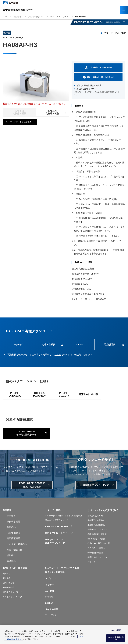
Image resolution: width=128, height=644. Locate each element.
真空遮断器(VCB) (36, 17)
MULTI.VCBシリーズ (59, 17)
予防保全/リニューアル (97, 535)
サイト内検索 (52, 615)
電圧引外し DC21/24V (64, 395)
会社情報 (49, 597)
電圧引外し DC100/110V (15, 395)
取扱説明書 (110, 345)
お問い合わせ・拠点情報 (15, 574)
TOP (5, 17)
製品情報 (18, 17)
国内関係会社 (9, 589)
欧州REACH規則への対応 (99, 549)
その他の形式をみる (23, 438)
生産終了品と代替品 (96, 531)
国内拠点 (7, 579)
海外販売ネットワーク (12, 602)
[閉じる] (125, 635)
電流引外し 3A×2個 (88, 395)
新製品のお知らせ (95, 521)
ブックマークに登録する (21, 122)
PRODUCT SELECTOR (57, 532)
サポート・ (93, 516)
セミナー (49, 591)
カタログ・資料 (53, 516)
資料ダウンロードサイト (57, 539)
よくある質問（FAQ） (86, 89)
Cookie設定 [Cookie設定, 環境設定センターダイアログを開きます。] (116, 630)
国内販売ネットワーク (12, 598)
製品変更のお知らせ (96, 526)
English (49, 609)
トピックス (51, 584)
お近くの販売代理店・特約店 (89, 86)
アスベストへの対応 (96, 554)
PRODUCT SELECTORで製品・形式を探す (32, 491)
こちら (58, 355)
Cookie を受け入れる (116, 638)
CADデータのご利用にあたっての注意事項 (63, 521)
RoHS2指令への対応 (96, 544)
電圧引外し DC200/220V (39, 395)
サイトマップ (51, 620)
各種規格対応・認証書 (97, 540)
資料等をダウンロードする (96, 491)
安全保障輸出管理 (95, 558)
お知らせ (91, 568)
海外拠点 (7, 584)
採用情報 (49, 602)
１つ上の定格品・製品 (52, 112)
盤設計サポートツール (97, 563)
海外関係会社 (9, 593)
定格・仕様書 (49, 345)
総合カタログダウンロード (57, 526)
